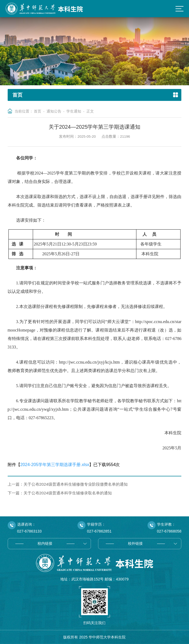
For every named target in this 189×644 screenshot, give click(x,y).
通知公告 (54, 111)
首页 (38, 111)
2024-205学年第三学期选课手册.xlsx (55, 464)
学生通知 (74, 111)
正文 (90, 111)
